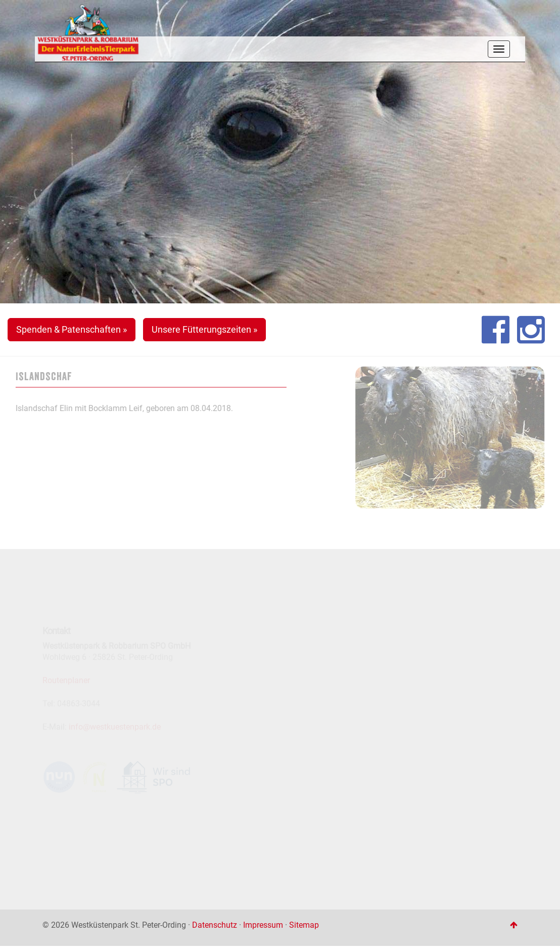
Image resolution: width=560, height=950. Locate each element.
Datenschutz (215, 925)
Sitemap (304, 925)
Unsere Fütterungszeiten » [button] (204, 329)
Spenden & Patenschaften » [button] (72, 329)
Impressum (263, 925)
